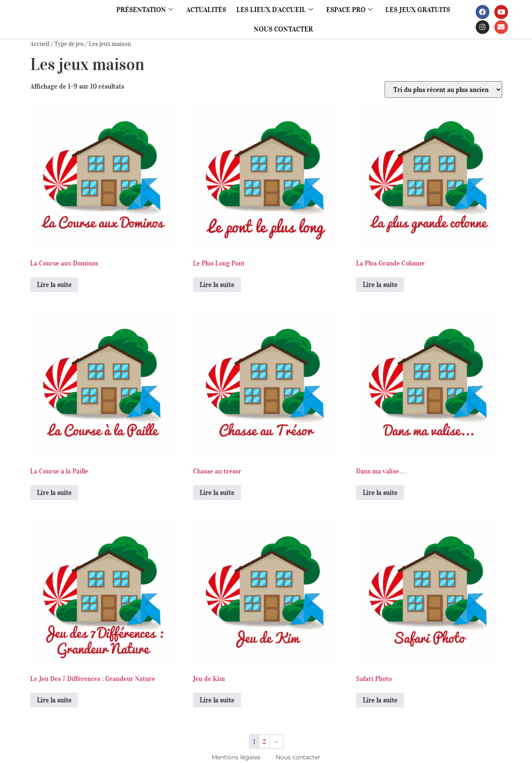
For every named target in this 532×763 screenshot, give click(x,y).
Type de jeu (69, 44)
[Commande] (443, 89)
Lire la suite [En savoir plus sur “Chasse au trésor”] (217, 493)
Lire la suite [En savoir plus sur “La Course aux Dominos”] (54, 285)
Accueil (40, 44)
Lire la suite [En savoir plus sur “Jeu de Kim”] (217, 700)
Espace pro (346, 10)
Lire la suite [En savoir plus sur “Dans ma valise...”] (380, 493)
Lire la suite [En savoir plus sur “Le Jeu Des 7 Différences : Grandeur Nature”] (54, 700)
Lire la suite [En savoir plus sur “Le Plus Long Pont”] (217, 285)
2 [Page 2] (264, 741)
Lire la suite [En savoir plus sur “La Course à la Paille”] (54, 493)
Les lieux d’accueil (276, 10)
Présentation (154, 10)
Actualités (212, 10)
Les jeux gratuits (410, 10)
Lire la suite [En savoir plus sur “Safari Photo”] (380, 700)
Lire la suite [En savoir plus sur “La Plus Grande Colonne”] (380, 285)
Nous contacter (283, 29)
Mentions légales (230, 757)
